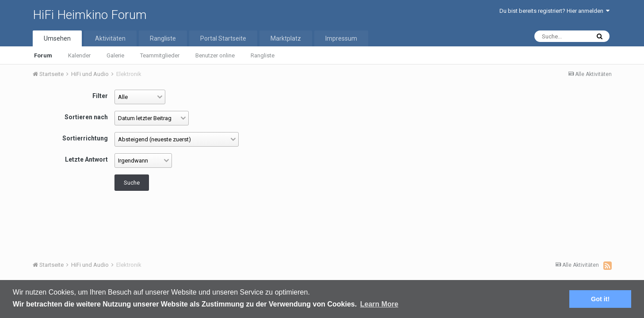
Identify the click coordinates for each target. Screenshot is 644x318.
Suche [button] (132, 183)
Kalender (79, 55)
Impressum (341, 38)
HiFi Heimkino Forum (90, 15)
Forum (43, 55)
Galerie (115, 55)
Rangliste (263, 55)
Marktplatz (286, 38)
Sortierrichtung (85, 138)
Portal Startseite (223, 38)
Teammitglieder (160, 55)
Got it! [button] (600, 299)
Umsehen (57, 38)
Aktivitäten (110, 38)
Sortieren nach (86, 117)
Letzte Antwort (86, 159)
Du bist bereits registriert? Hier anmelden (554, 11)
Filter (100, 96)
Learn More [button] (379, 304)
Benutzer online (215, 55)
